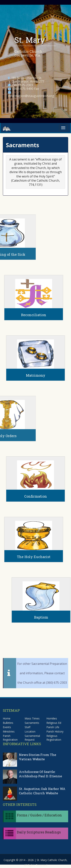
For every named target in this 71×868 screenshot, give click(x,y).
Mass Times (32, 718)
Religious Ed (54, 723)
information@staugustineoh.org (31, 96)
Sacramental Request (32, 738)
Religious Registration (54, 738)
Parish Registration (10, 738)
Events (7, 727)
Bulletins (8, 723)
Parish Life (53, 727)
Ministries (9, 731)
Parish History (55, 731)
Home (7, 718)
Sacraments (32, 723)
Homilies (52, 718)
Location (30, 731)
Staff (27, 727)
